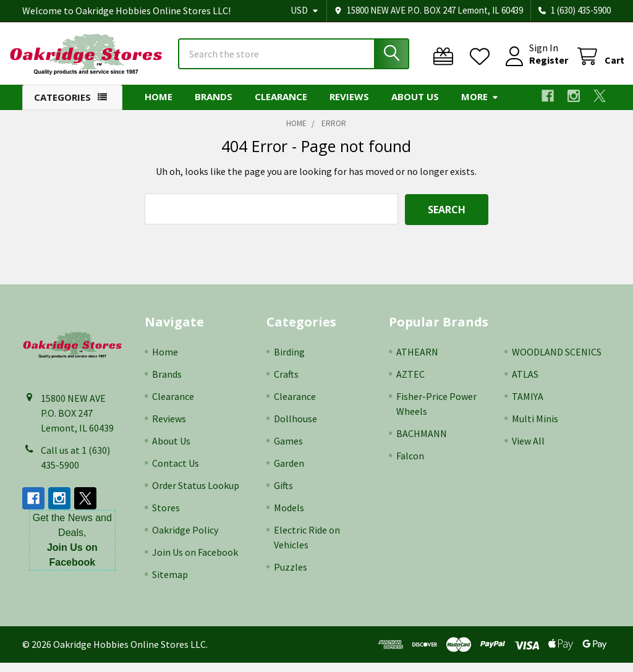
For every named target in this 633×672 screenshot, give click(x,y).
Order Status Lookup (196, 495)
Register (535, 67)
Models (289, 517)
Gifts (283, 495)
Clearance (281, 107)
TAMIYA (528, 406)
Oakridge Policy (185, 539)
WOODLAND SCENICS (557, 361)
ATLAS (525, 383)
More (480, 107)
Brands (214, 107)
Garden (289, 472)
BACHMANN (422, 443)
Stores (166, 517)
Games (288, 450)
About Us (415, 107)
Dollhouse (295, 428)
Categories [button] (62, 108)
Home (159, 107)
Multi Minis (535, 428)
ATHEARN (417, 361)
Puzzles (291, 576)
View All (528, 450)
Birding (289, 361)
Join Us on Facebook (195, 561)
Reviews (349, 107)
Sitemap (170, 584)
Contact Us (176, 472)
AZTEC (410, 383)
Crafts (286, 383)
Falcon (410, 465)
